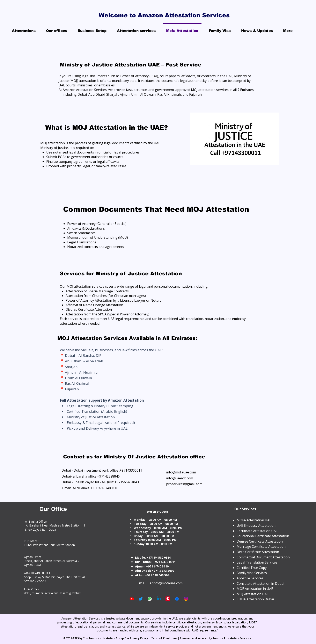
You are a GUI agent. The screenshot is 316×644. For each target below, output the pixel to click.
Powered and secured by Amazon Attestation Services (216, 638)
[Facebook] (177, 599)
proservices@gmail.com (184, 484)
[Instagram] (186, 599)
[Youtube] (132, 599)
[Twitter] (141, 599)
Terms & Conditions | (166, 638)
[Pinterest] (168, 599)
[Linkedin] (159, 599)
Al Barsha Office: (36, 521)
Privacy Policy (139, 638)
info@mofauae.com (181, 472)
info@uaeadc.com (180, 478)
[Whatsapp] (150, 599)
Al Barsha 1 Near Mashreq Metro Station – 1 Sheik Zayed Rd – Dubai (55, 527)
